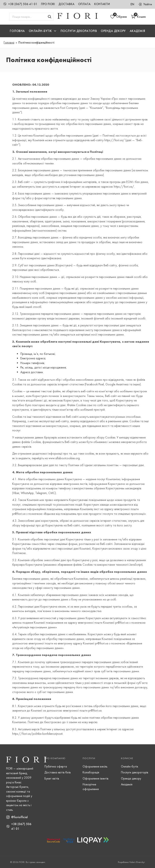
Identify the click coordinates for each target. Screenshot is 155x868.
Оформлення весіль (95, 766)
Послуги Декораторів (79, 31)
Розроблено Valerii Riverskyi (131, 862)
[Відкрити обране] (118, 17)
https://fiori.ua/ (115, 140)
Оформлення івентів (96, 778)
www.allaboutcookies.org (64, 458)
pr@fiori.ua (122, 623)
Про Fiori (48, 4)
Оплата (84, 4)
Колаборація (91, 772)
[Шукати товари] (50, 17)
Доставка (66, 4)
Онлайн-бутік (130, 766)
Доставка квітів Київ (58, 772)
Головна (17, 31)
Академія (137, 31)
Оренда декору (113, 31)
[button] (43, 31)
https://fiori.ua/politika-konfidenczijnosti (37, 734)
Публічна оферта (56, 766)
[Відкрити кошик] (138, 17)
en (132, 4)
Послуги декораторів (135, 772)
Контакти (102, 4)
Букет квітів (52, 778)
